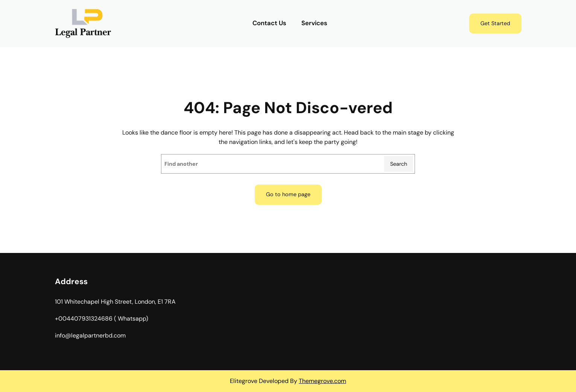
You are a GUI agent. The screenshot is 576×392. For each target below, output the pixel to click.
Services (314, 23)
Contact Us (269, 23)
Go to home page (288, 194)
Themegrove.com (322, 381)
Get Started (495, 23)
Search (399, 164)
